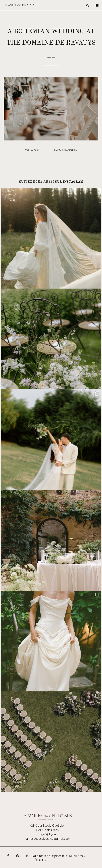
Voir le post (32, 150)
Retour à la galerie (65, 150)
